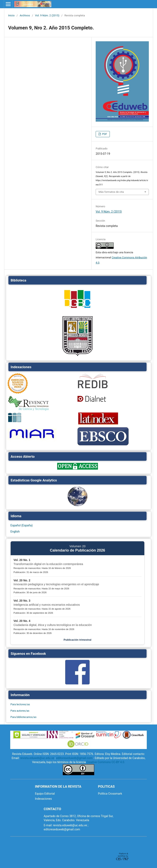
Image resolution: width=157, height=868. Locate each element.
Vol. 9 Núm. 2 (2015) (47, 15)
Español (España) (22, 525)
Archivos (25, 15)
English (15, 532)
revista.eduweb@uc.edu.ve (37, 758)
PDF (104, 134)
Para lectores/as (20, 704)
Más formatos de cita (111, 192)
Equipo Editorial (45, 794)
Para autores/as (20, 711)
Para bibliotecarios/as (23, 717)
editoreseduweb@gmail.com (74, 758)
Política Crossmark (110, 794)
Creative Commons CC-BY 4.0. (106, 762)
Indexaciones (43, 799)
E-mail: (48, 825)
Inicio (11, 15)
